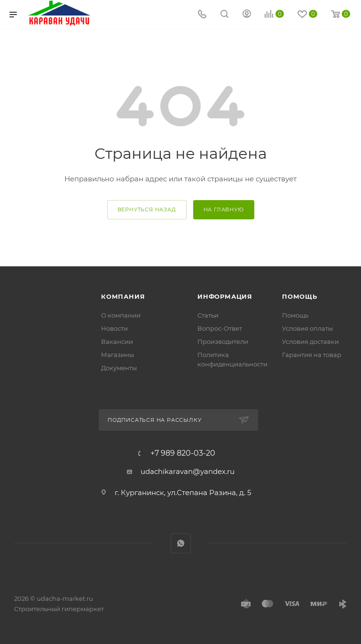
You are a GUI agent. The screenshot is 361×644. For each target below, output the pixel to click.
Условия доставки (310, 341)
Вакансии (117, 341)
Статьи (208, 315)
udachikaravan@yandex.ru (188, 471)
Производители (223, 341)
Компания (123, 296)
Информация (225, 296)
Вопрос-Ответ (220, 328)
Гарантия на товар (312, 355)
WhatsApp (181, 543)
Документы (119, 368)
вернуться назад (147, 209)
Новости (114, 328)
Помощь (300, 296)
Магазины (118, 355)
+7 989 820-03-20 (183, 453)
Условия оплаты (307, 328)
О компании (121, 315)
